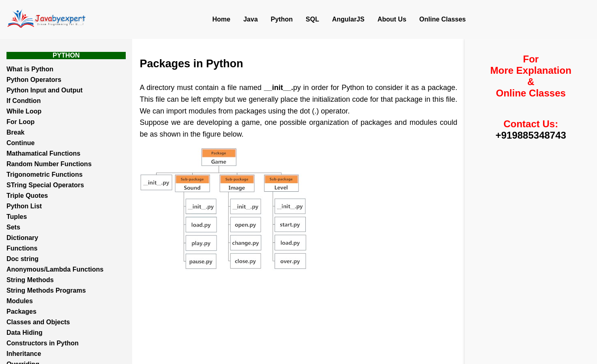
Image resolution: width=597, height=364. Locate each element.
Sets (13, 227)
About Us (392, 19)
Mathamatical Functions (43, 153)
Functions (22, 248)
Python (282, 19)
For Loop (20, 122)
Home (221, 19)
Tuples (17, 217)
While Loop (24, 111)
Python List (24, 206)
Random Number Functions (49, 164)
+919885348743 (531, 135)
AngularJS (348, 19)
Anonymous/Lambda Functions (55, 269)
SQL (312, 19)
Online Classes (443, 19)
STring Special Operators (45, 185)
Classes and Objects (38, 322)
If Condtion (24, 101)
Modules (20, 301)
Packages (21, 312)
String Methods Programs (46, 290)
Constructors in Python (43, 343)
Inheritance (24, 354)
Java (251, 19)
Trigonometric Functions (45, 175)
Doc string (23, 259)
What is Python (30, 69)
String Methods (30, 280)
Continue (20, 143)
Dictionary (22, 238)
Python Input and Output (45, 90)
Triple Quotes (27, 196)
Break (15, 132)
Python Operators (34, 80)
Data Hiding (25, 333)
